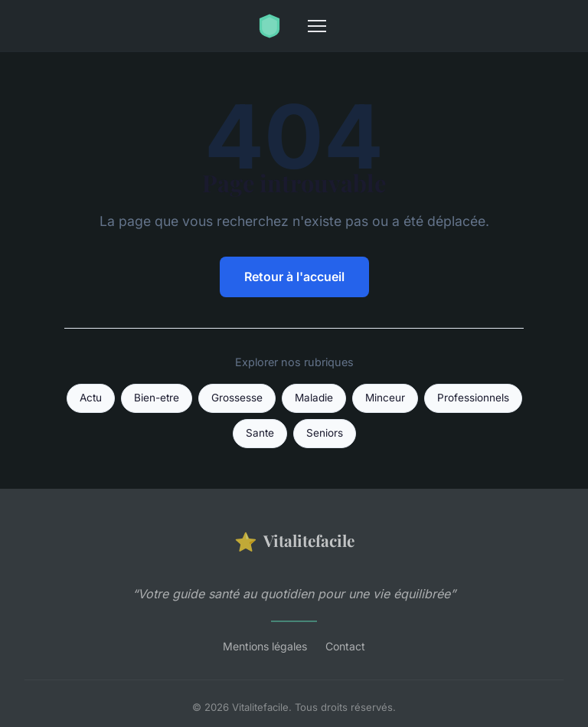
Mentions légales (265, 646)
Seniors (325, 433)
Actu (91, 398)
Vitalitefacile (294, 541)
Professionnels (473, 398)
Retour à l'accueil (294, 277)
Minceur (385, 398)
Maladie (314, 398)
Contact (345, 646)
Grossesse (237, 398)
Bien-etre (157, 398)
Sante (260, 433)
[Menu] (317, 26)
